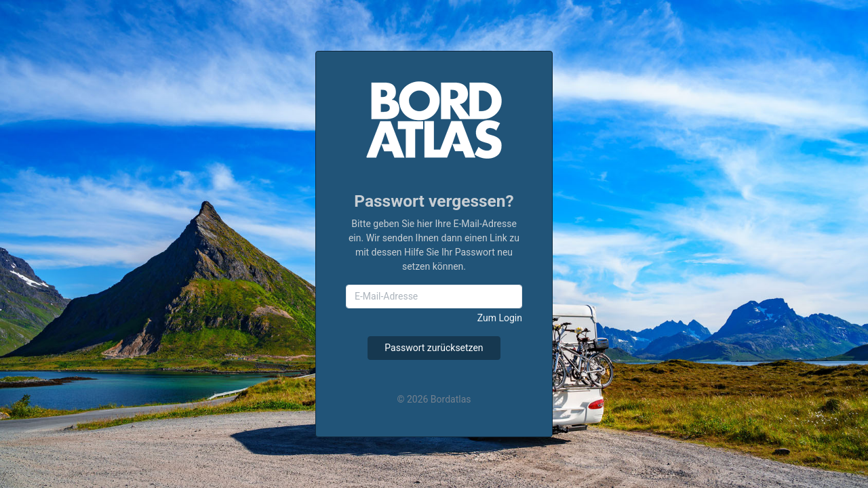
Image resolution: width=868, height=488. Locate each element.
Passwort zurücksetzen (434, 348)
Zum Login (500, 318)
